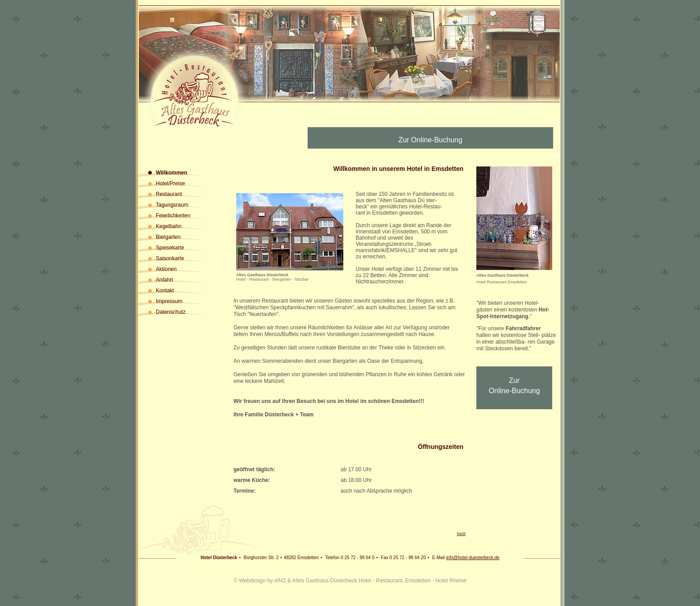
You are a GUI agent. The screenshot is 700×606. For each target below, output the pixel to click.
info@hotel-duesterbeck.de (473, 558)
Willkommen (172, 173)
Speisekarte (170, 248)
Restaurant (169, 194)
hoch (461, 534)
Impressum (169, 301)
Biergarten (168, 237)
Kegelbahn (169, 226)
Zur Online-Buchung (430, 140)
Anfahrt (165, 280)
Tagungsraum (172, 205)
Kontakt (165, 291)
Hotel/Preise (170, 183)
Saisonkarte (170, 258)
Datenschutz (171, 312)
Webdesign (252, 581)
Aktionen (166, 269)
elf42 (280, 581)
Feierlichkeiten (173, 216)
